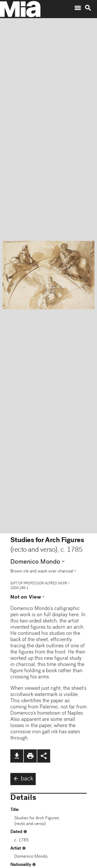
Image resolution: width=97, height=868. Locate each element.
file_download (17, 756)
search (88, 8)
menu (78, 8)
